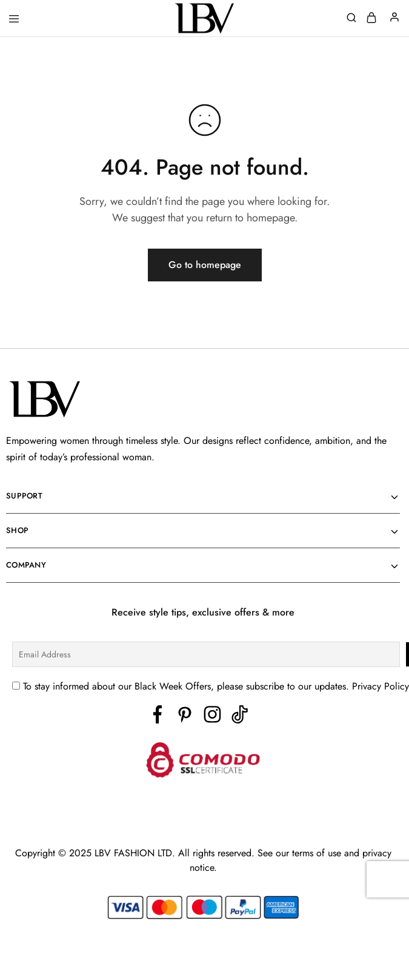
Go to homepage (205, 265)
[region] (205, 945)
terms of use (318, 853)
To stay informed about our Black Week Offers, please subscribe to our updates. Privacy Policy (216, 686)
